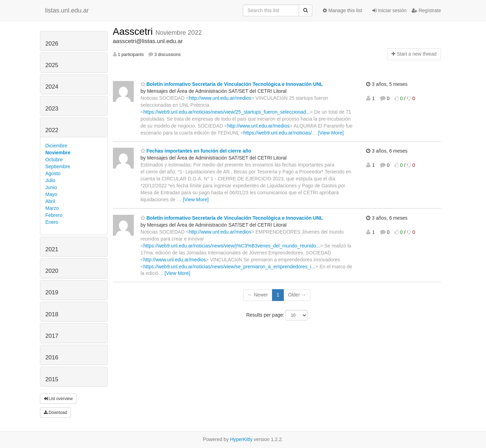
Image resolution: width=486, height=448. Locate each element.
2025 (52, 65)
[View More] (331, 133)
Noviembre (58, 153)
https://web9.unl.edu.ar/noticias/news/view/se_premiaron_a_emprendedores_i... (229, 267)
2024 (52, 87)
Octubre (54, 160)
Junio (51, 187)
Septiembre (58, 166)
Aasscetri (134, 31)
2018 (52, 314)
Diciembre (56, 146)
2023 (52, 109)
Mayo (51, 194)
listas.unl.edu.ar (67, 10)
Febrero (54, 215)
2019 (52, 292)
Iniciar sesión (389, 10)
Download (56, 413)
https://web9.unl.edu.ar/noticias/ (278, 133)
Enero (52, 222)
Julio (51, 180)
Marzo (52, 208)
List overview (58, 399)
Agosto (53, 173)
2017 (52, 336)
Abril (50, 201)
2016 (52, 357)
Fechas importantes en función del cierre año (196, 151)
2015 (52, 379)
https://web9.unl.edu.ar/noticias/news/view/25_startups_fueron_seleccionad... (227, 112)
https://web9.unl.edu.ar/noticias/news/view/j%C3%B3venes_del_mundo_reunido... (232, 246)
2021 (52, 249)
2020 (52, 271)
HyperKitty (241, 439)
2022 (52, 130)
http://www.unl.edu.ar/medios (220, 98)
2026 (52, 44)
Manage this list (342, 10)
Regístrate (426, 10)
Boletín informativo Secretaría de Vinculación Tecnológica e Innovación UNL (232, 84)
